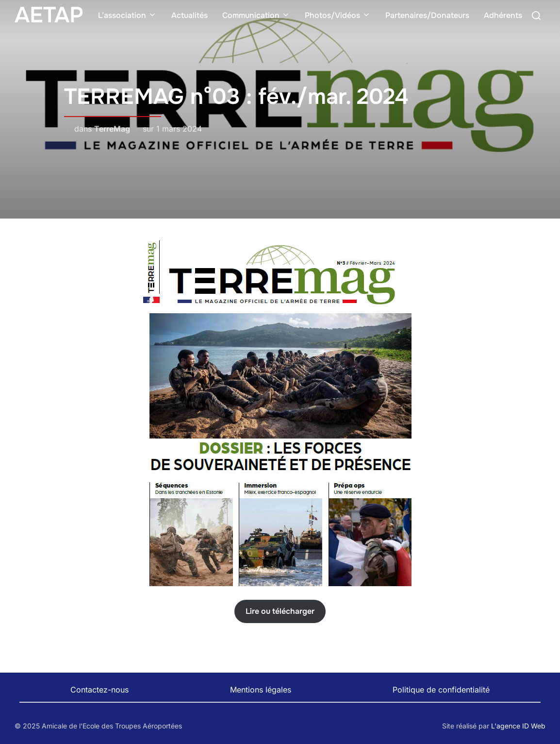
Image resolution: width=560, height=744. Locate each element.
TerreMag (112, 129)
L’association (127, 15)
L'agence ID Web (518, 726)
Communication (256, 15)
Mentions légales (261, 690)
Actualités (189, 15)
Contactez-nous (99, 690)
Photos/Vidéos (338, 15)
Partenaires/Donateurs (427, 15)
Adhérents (503, 15)
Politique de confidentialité (441, 690)
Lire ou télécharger (280, 611)
